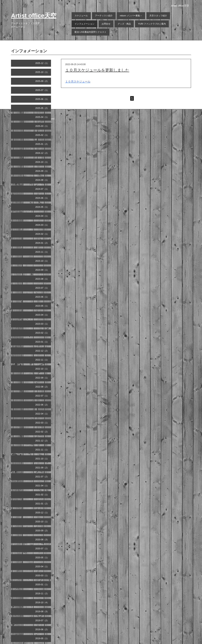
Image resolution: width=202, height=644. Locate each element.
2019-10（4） (42, 602)
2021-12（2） (42, 441)
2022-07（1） (42, 396)
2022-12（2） (42, 351)
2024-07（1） (42, 189)
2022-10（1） (42, 369)
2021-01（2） (42, 504)
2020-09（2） (42, 531)
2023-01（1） (42, 342)
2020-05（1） (42, 558)
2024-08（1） (42, 180)
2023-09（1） (42, 270)
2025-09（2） (42, 81)
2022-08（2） (42, 387)
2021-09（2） (42, 468)
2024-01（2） (42, 243)
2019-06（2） (42, 629)
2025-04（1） (42, 117)
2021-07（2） (42, 477)
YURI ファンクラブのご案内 (152, 24)
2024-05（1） (42, 207)
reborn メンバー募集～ (131, 16)
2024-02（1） (42, 234)
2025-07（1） (42, 90)
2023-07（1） (42, 288)
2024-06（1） (42, 198)
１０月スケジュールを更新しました (97, 70)
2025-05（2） (42, 108)
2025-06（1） (42, 99)
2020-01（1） (42, 584)
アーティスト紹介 (104, 16)
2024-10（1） (42, 162)
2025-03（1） (42, 126)
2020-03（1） (42, 575)
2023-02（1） (42, 333)
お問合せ (106, 24)
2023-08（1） (42, 279)
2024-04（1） (42, 216)
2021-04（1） (42, 486)
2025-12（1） (42, 63)
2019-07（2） (42, 620)
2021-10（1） (42, 459)
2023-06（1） (42, 297)
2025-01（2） (42, 144)
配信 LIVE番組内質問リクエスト (90, 32)
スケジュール (81, 16)
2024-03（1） (42, 225)
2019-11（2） (42, 593)
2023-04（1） (42, 315)
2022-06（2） (42, 405)
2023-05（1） (42, 306)
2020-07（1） (42, 549)
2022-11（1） (42, 360)
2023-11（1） (42, 252)
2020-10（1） (42, 522)
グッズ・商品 (124, 24)
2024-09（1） (42, 171)
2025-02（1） (42, 135)
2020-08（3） (42, 540)
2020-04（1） (42, 566)
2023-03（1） (42, 324)
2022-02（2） (42, 432)
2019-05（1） (42, 638)
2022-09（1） (42, 378)
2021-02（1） (42, 495)
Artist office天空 (34, 15)
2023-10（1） (42, 261)
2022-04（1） (42, 414)
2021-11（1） (42, 450)
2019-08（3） (42, 611)
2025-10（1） (42, 72)
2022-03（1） (42, 423)
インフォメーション (84, 24)
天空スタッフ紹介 (158, 16)
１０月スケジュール (78, 81)
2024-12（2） (42, 153)
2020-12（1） (42, 513)
